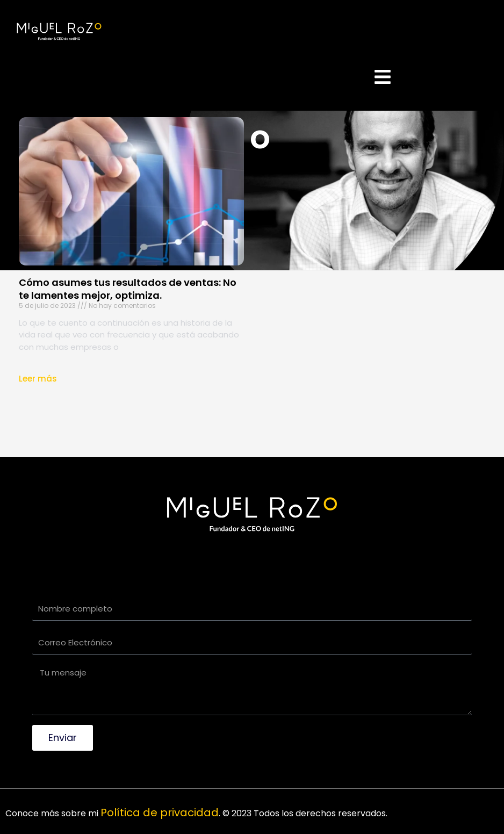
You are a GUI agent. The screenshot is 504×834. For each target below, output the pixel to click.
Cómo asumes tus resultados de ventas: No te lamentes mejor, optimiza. (128, 289)
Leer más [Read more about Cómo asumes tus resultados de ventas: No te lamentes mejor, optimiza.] (38, 379)
